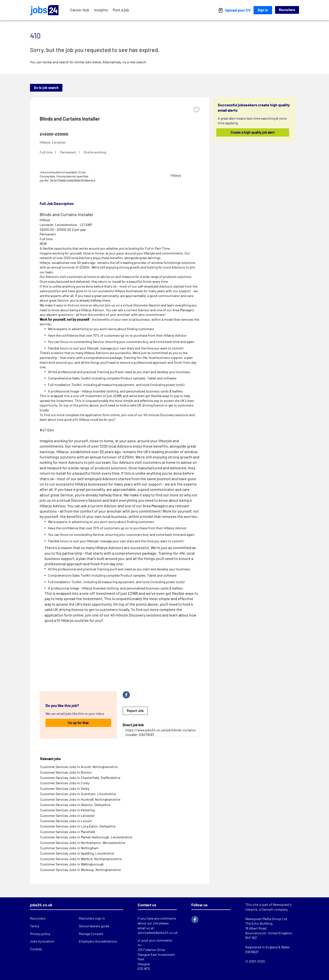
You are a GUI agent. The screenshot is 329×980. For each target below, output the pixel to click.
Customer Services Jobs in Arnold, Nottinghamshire (79, 767)
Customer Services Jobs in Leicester (67, 816)
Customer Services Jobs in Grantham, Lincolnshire (78, 794)
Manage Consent (91, 934)
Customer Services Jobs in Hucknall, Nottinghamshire (80, 799)
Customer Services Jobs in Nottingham (69, 848)
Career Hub (80, 10)
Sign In (263, 10)
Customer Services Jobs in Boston (66, 772)
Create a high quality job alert (253, 132)
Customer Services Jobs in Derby (65, 788)
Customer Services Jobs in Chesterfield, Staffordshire (80, 778)
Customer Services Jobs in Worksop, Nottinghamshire (80, 870)
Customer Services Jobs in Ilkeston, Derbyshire (75, 805)
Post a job (121, 10)
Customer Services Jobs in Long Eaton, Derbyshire (78, 826)
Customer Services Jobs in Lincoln (66, 821)
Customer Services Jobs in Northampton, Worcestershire (83, 843)
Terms (35, 926)
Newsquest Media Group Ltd (266, 919)
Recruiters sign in (92, 918)
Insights (101, 10)
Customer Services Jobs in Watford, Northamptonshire (81, 859)
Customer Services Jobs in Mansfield (68, 832)
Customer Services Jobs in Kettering (67, 810)
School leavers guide (94, 926)
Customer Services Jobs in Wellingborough (72, 864)
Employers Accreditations (98, 941)
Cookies (36, 949)
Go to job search (46, 88)
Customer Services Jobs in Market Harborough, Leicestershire (86, 837)
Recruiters (287, 10)
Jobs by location (42, 941)
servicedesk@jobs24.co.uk (158, 933)
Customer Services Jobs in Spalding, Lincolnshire (77, 853)
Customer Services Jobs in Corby (65, 783)
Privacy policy (40, 934)
